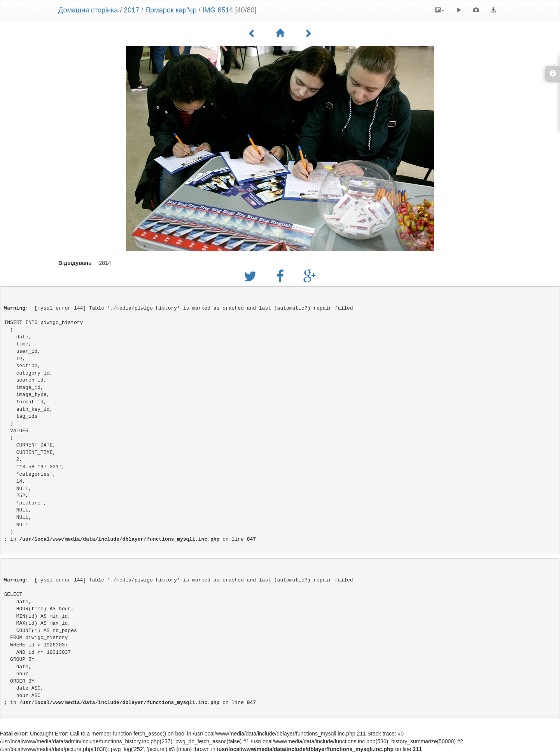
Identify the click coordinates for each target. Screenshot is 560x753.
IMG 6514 (218, 10)
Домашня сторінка (88, 10)
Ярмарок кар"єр (171, 10)
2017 (131, 10)
